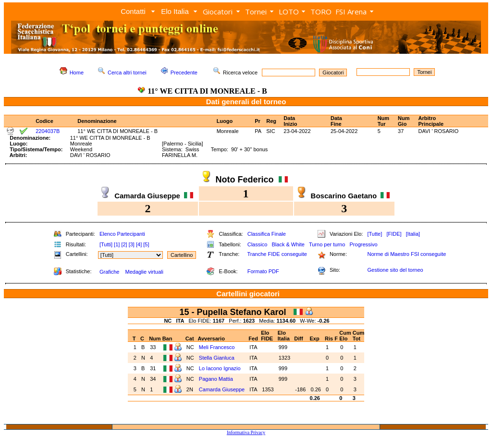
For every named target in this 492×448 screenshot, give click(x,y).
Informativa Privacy (246, 432)
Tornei (256, 12)
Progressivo (364, 244)
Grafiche (110, 272)
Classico (258, 244)
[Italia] (413, 234)
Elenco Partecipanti (122, 234)
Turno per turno (327, 244)
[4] (139, 244)
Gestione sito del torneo (395, 270)
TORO (321, 12)
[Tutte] (375, 234)
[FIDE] (394, 234)
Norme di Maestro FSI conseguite (406, 254)
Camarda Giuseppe (222, 389)
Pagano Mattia (216, 379)
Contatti (133, 11)
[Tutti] (106, 244)
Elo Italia (175, 11)
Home (77, 73)
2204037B (48, 131)
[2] (124, 244)
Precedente (184, 73)
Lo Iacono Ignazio (220, 368)
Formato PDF (263, 271)
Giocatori (218, 12)
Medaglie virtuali (144, 272)
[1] (117, 244)
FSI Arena (351, 12)
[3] (132, 244)
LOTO (289, 12)
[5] (146, 244)
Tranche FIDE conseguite (277, 254)
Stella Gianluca (217, 358)
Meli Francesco (217, 347)
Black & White (288, 244)
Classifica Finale (267, 234)
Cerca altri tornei (127, 73)
